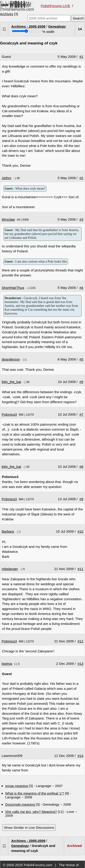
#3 (81, 219)
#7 (81, 414)
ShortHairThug (13, 288)
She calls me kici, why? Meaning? (31, 812)
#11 (80, 569)
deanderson (11, 359)
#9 (81, 499)
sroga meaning (17, 786)
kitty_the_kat (11, 382)
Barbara (8, 531)
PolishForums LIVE (56, 6)
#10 (80, 531)
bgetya (7, 664)
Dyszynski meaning (20, 804)
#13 (80, 664)
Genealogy (57, 26)
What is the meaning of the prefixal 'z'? (35, 793)
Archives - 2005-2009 (28, 26)
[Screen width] (26, 31)
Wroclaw (8, 219)
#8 (81, 467)
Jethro (7, 178)
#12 (80, 641)
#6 (81, 382)
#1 (81, 57)
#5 (81, 359)
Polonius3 (9, 414)
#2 (81, 178)
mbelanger (10, 569)
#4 (81, 288)
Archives (7, 14)
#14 (80, 756)
